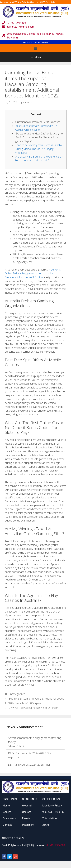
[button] (35, 48)
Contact (7, 825)
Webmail (27, 806)
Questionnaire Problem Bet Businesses (38, 122)
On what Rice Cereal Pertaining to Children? (33, 708)
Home (6, 806)
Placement (28, 825)
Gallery (7, 812)
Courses (27, 812)
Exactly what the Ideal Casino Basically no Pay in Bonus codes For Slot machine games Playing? (39, 137)
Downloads (9, 818)
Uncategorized (17, 694)
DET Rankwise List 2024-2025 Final (29, 765)
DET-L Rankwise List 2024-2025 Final (30, 753)
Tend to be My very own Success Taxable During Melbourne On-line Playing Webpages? (39, 149)
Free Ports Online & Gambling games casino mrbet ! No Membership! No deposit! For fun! (33, 273)
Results (26, 818)
